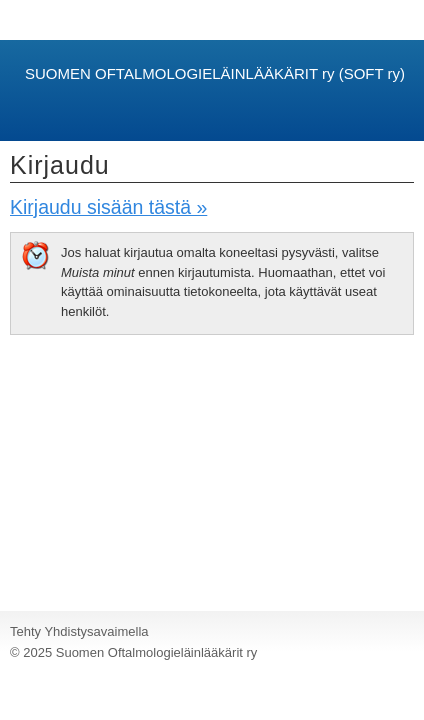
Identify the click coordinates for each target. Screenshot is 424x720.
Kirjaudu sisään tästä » (108, 207)
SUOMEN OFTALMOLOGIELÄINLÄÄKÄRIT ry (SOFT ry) (215, 73)
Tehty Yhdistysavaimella (79, 631)
